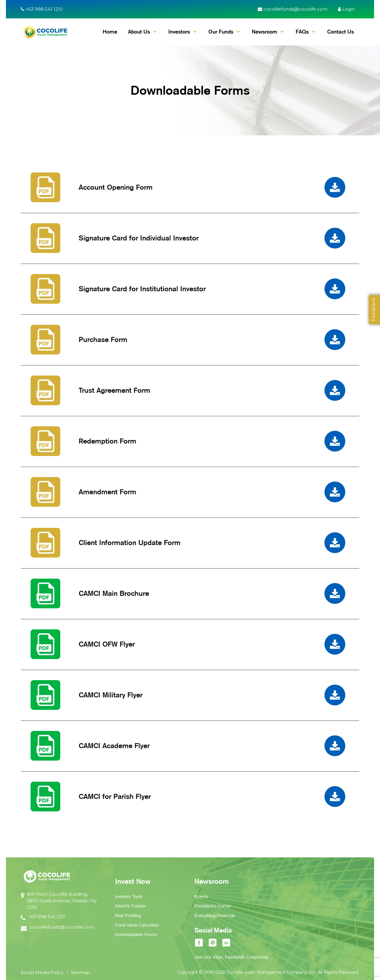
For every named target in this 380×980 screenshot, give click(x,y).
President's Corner (213, 906)
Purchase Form (103, 339)
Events (201, 896)
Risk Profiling (128, 915)
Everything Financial (214, 915)
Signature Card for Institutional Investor (142, 289)
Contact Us (341, 32)
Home (110, 32)
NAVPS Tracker (131, 906)
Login (346, 9)
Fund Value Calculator (137, 925)
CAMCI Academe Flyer (114, 746)
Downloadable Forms (136, 934)
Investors (179, 32)
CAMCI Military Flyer (111, 695)
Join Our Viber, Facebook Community (231, 957)
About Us (139, 32)
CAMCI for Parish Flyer (115, 796)
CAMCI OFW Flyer (107, 644)
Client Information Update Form (130, 543)
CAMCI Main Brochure (114, 593)
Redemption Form (107, 441)
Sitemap (80, 972)
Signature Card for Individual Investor (139, 238)
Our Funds (221, 32)
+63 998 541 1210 (42, 9)
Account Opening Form (116, 187)
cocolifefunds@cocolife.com (293, 9)
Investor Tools (129, 896)
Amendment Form (107, 492)
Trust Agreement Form (114, 390)
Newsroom (265, 32)
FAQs (302, 32)
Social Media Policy (42, 972)
